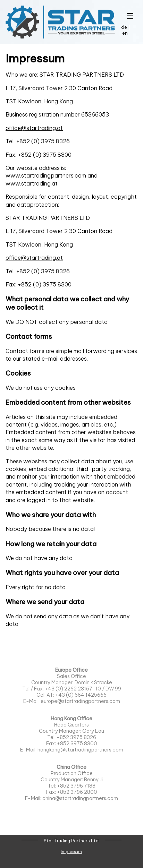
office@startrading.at (34, 128)
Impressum (71, 852)
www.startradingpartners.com (46, 175)
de (124, 27)
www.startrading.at (32, 183)
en (125, 33)
